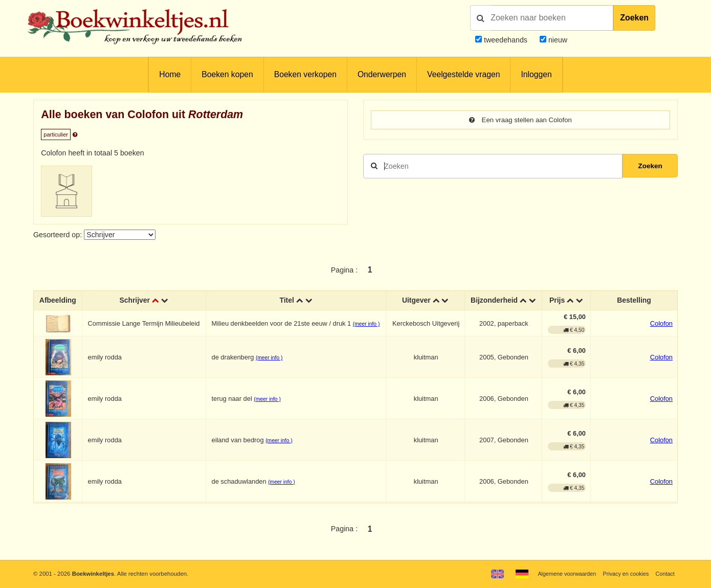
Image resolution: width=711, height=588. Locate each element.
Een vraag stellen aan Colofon (521, 120)
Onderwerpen (382, 74)
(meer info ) (366, 324)
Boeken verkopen (305, 74)
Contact (664, 574)
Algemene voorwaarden (561, 574)
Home (170, 74)
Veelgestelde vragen (463, 74)
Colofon (661, 324)
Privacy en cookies (623, 574)
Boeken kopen (227, 74)
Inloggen (536, 74)
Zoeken (634, 18)
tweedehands (506, 40)
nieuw (557, 40)
